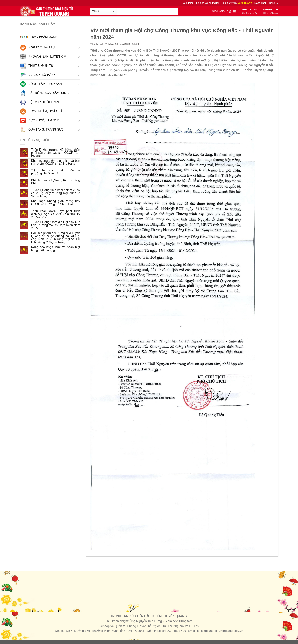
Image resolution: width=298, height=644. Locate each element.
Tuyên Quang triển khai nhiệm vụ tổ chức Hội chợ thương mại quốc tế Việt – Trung (56, 193)
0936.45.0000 (245, 3)
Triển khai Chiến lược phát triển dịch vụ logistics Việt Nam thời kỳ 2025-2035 (56, 214)
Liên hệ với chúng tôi (208, 3)
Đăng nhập (260, 3)
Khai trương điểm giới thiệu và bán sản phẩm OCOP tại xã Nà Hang (56, 162)
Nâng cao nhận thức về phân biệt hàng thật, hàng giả (56, 249)
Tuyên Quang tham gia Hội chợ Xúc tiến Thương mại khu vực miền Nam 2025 (56, 225)
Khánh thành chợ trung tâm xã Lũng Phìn (56, 182)
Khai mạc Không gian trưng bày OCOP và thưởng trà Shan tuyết (56, 203)
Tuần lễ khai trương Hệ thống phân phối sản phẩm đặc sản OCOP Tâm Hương (56, 153)
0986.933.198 (271, 9)
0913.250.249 (250, 9)
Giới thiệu (188, 3)
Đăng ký (274, 3)
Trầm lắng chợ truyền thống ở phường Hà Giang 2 (56, 172)
